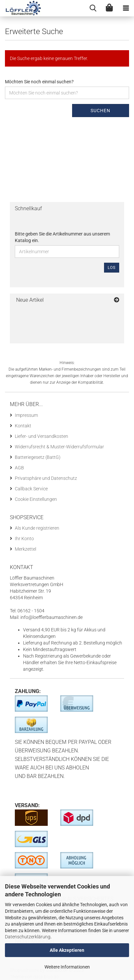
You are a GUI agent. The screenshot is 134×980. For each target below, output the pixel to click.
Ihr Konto (24, 539)
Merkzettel (26, 549)
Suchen (100, 111)
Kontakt (23, 426)
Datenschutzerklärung (28, 937)
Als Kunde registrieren (37, 528)
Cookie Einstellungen (36, 499)
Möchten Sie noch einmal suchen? (39, 82)
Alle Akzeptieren (67, 950)
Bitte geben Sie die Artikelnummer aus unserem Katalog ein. (62, 237)
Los (112, 268)
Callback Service (31, 489)
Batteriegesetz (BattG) (38, 457)
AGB (19, 468)
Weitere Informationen (67, 967)
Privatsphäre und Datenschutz (46, 478)
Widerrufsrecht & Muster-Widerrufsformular (59, 447)
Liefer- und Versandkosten (41, 436)
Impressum (26, 415)
